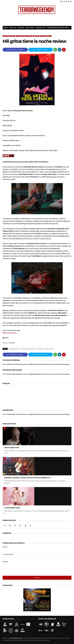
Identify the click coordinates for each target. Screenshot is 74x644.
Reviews (21, 28)
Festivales (30, 28)
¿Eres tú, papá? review (12, 448)
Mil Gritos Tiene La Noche (24, 36)
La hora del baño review (12, 508)
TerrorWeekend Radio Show (58, 28)
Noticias (13, 28)
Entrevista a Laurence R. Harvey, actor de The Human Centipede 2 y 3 (27, 478)
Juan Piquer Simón (9, 36)
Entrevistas (41, 28)
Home (6, 28)
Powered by (9, 343)
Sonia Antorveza (46, 36)
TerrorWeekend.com (17, 638)
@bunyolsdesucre (10, 333)
